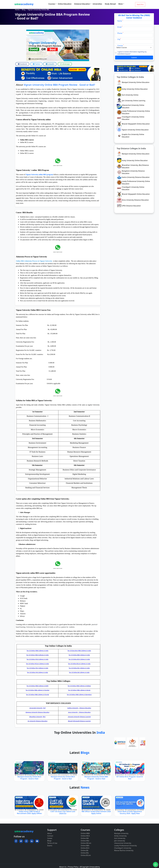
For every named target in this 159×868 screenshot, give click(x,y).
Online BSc (85, 853)
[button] (16, 841)
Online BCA (85, 848)
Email (120, 27)
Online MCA (85, 836)
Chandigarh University (123, 848)
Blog (24, 10)
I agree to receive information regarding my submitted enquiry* (132, 53)
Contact (50, 836)
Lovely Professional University (125, 846)
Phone (120, 33)
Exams (50, 846)
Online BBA (85, 846)
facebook (22, 64)
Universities (97, 4)
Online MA (85, 838)
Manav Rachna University (124, 850)
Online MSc (85, 841)
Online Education (65, 4)
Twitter (36, 64)
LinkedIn (50, 64)
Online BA (84, 850)
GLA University (120, 838)
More (121, 4)
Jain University (120, 841)
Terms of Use (52, 843)
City (119, 39)
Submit (134, 58)
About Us (63, 867)
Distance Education (82, 4)
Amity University (120, 836)
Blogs (49, 841)
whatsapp (65, 64)
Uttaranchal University (123, 843)
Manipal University (121, 833)
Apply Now (140, 4)
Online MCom (86, 843)
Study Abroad (110, 4)
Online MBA (85, 833)
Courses (52, 4)
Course (121, 45)
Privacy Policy (73, 867)
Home (17, 10)
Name (120, 21)
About (50, 833)
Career (50, 838)
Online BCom (86, 855)
